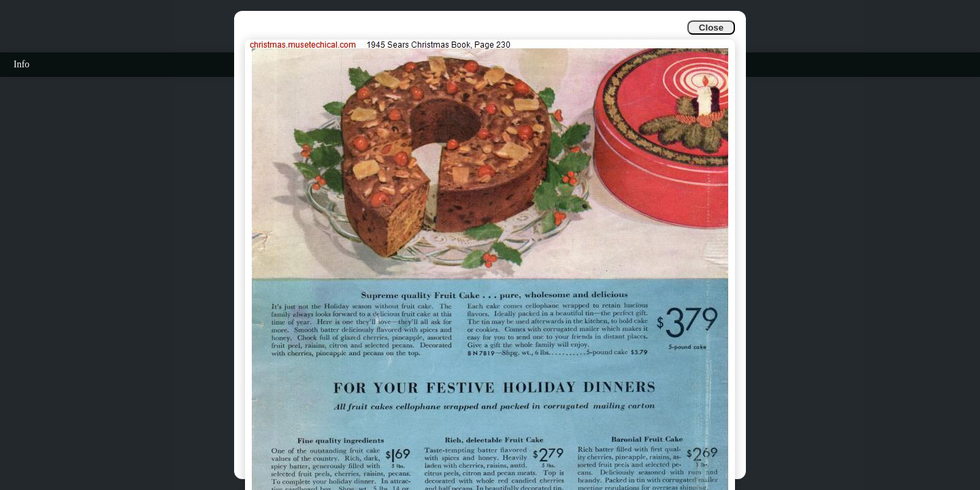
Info (21, 64)
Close (711, 28)
